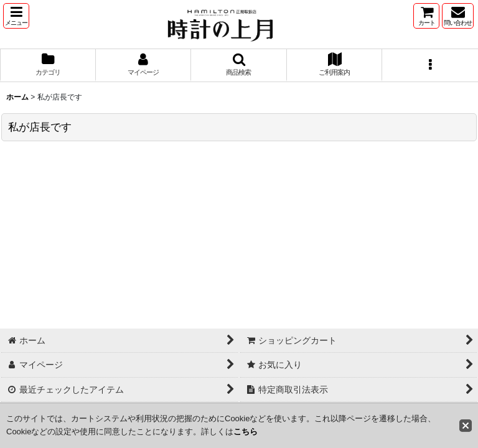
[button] (16, 16)
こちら (246, 432)
